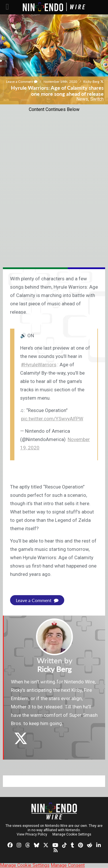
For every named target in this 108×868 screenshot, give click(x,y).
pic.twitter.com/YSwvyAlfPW (52, 419)
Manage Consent (68, 865)
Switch (97, 99)
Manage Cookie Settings (72, 834)
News (82, 99)
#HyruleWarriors (39, 365)
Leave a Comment (22, 82)
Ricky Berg (91, 82)
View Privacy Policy (32, 834)
